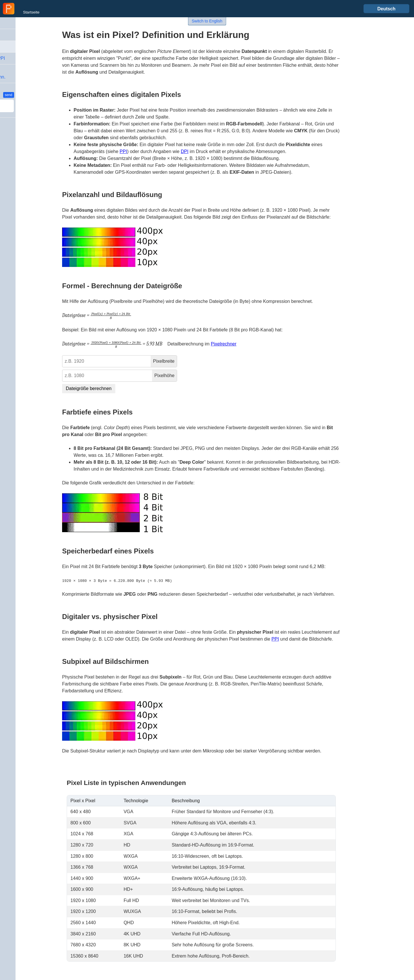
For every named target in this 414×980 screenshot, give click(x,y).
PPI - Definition (20, 35)
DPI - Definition (20, 23)
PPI (123, 151)
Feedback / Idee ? (18, 95)
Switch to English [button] (207, 21)
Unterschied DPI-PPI (26, 58)
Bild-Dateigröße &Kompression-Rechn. (26, 73)
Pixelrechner (224, 344)
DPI (185, 151)
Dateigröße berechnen (89, 388)
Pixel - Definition (23, 46)
